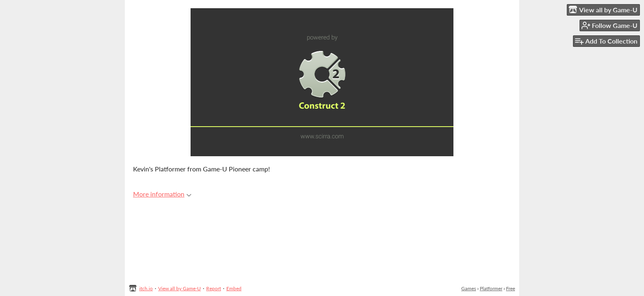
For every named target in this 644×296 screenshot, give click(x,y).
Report (214, 288)
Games (469, 288)
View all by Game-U (179, 288)
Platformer (491, 288)
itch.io (146, 288)
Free (511, 288)
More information (162, 194)
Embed (234, 288)
